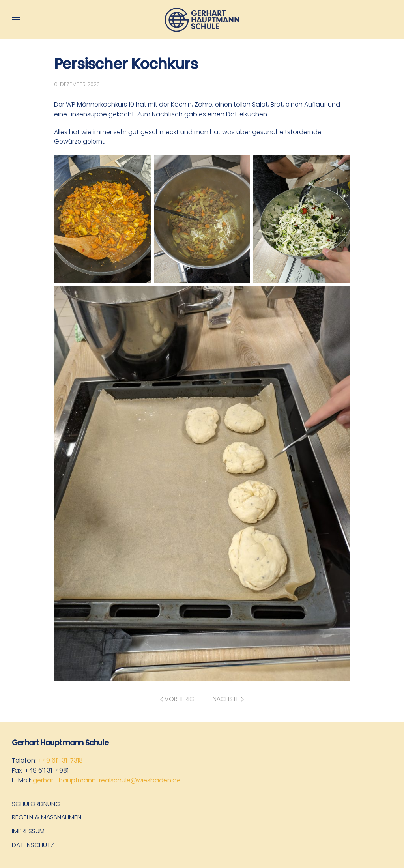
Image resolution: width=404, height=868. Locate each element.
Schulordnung (36, 804)
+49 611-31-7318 (60, 760)
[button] (16, 20)
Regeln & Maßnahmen (47, 817)
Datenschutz (33, 845)
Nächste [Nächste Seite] (228, 699)
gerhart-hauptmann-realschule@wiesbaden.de (107, 780)
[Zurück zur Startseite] (202, 20)
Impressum (28, 831)
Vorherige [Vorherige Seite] (179, 699)
